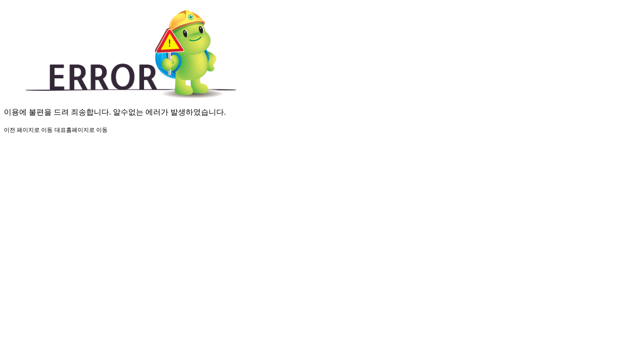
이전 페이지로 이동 (28, 130)
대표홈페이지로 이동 (81, 130)
